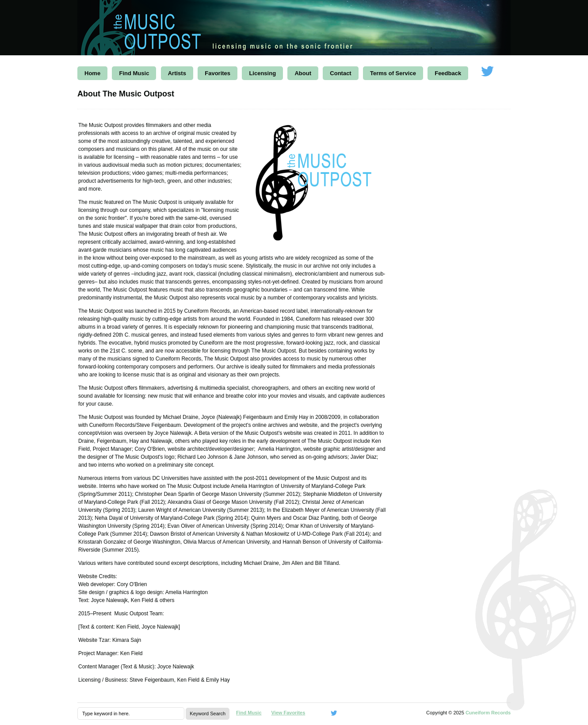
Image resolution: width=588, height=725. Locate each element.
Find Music (134, 73)
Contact (340, 73)
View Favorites (288, 713)
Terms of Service (393, 73)
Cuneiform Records (488, 713)
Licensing (262, 73)
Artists (177, 73)
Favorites (218, 73)
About (303, 73)
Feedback (448, 73)
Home (92, 73)
